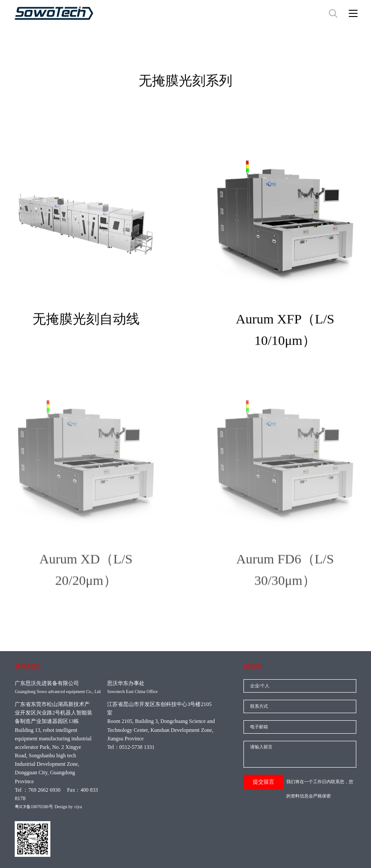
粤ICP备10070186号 (34, 807)
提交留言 (264, 782)
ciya (78, 807)
